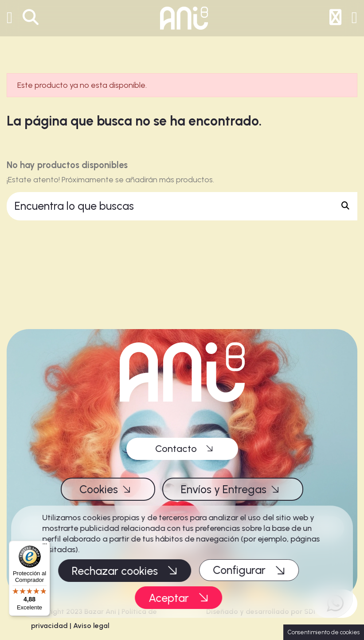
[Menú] (45, 546)
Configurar (241, 570)
